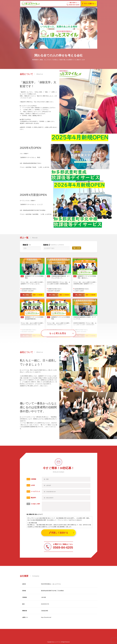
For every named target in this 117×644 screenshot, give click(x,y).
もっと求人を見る (58, 333)
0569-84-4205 (73, 5)
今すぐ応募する (88, 4)
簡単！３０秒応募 (38, 295)
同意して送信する (58, 533)
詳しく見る (26, 295)
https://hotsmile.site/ (46, 617)
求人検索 (79, 248)
